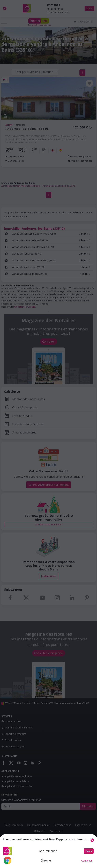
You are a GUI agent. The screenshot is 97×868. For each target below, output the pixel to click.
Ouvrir (89, 851)
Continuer (87, 861)
